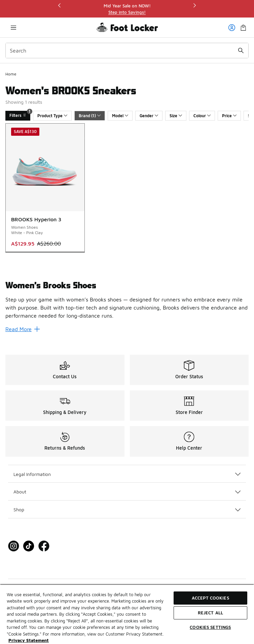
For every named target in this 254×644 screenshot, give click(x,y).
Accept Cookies (210, 598)
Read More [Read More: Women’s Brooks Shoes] (23, 329)
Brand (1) (90, 116)
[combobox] (127, 51)
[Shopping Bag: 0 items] (243, 27)
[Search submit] (241, 51)
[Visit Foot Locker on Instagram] (14, 546)
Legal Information (127, 474)
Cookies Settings (210, 627)
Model (120, 116)
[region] (127, 9)
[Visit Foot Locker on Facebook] (44, 546)
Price (229, 116)
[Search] (127, 51)
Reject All (210, 613)
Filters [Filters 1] (20, 114)
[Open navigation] (13, 27)
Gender (149, 116)
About (127, 492)
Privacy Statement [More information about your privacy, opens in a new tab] (29, 640)
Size (176, 116)
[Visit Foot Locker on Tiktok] (29, 546)
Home (11, 74)
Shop (127, 509)
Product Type (52, 116)
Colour (202, 116)
